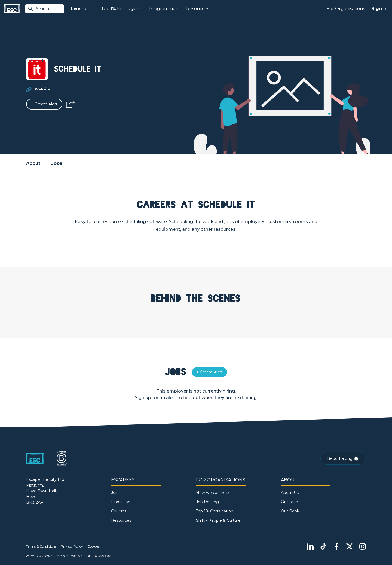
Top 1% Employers (121, 9)
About (33, 163)
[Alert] (44, 104)
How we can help (212, 493)
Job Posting (207, 502)
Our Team (290, 502)
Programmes (163, 9)
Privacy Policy (72, 546)
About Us (290, 493)
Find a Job (121, 502)
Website (43, 89)
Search (38, 9)
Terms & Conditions (41, 546)
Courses (119, 511)
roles (82, 9)
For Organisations (346, 9)
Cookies (93, 546)
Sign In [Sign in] (379, 9)
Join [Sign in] (115, 493)
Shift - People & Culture (218, 520)
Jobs (57, 163)
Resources (198, 9)
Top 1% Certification (215, 511)
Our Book (290, 511)
